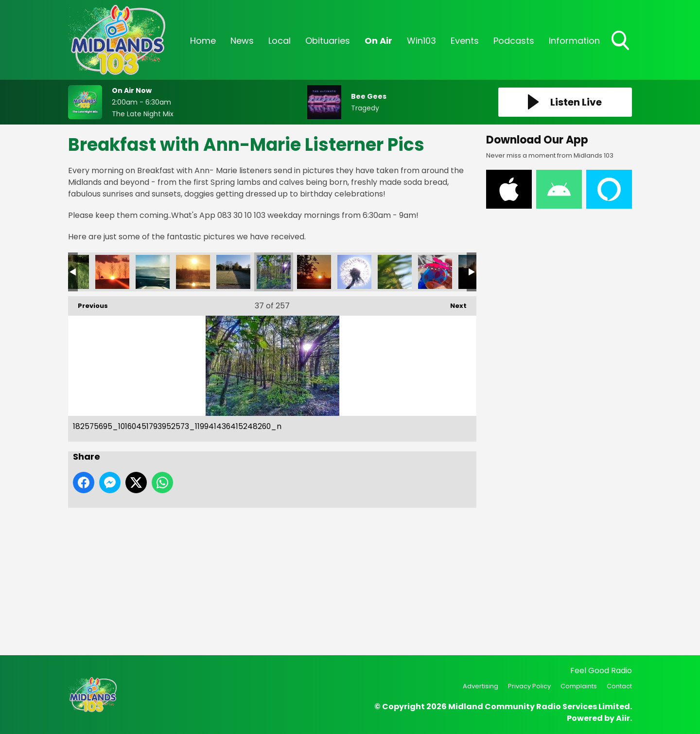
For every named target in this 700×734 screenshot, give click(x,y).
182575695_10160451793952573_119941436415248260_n (274, 272)
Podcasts (514, 41)
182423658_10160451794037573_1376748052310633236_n (395, 272)
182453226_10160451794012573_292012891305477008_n (354, 272)
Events (465, 41)
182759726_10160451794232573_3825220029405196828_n (153, 272)
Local (280, 41)
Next (454, 303)
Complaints (579, 686)
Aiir (623, 718)
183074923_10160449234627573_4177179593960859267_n (435, 272)
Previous (88, 303)
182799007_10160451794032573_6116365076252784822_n (112, 272)
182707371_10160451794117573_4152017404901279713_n (193, 272)
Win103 (421, 41)
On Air (378, 41)
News (242, 41)
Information (574, 41)
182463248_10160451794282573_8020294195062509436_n (314, 272)
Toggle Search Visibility (621, 41)
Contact (619, 686)
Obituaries (328, 41)
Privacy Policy (529, 686)
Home (203, 41)
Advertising (481, 686)
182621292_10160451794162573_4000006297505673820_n (233, 272)
